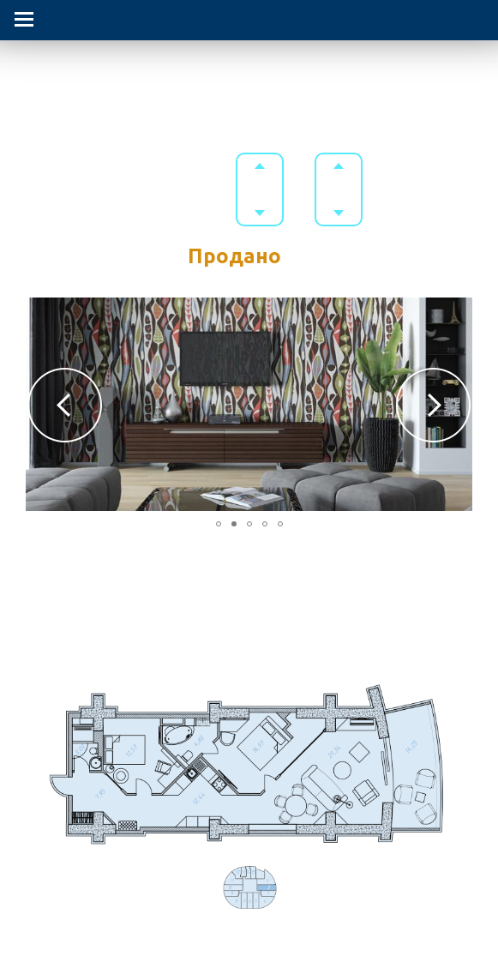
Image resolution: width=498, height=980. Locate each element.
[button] (65, 405)
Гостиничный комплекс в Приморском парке (249, 75)
